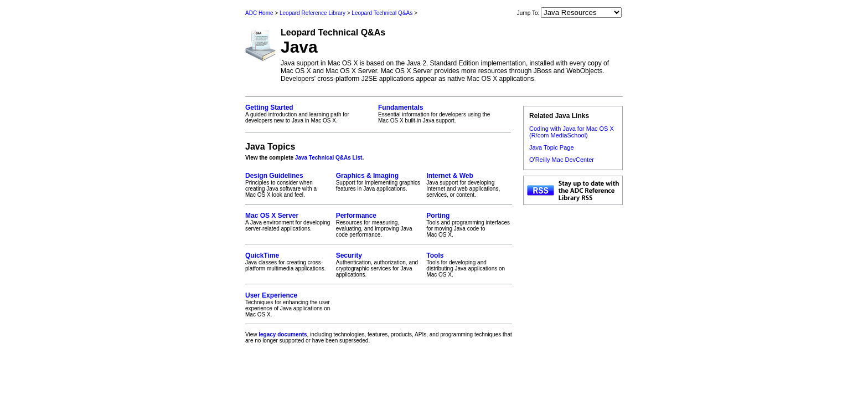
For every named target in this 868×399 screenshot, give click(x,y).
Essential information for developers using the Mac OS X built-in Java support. (441, 114)
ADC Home (259, 13)
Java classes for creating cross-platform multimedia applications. (288, 262)
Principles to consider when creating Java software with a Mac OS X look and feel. (288, 185)
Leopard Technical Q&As (382, 13)
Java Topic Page (552, 147)
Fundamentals (401, 108)
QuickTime (262, 255)
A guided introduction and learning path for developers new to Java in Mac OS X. (308, 114)
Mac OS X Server (272, 216)
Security (349, 255)
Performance (356, 216)
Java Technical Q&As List (329, 158)
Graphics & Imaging (367, 176)
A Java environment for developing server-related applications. (288, 222)
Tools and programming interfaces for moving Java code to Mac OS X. (469, 225)
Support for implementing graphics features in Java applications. (379, 182)
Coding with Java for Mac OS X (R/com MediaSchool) (572, 132)
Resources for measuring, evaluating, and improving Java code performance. (379, 225)
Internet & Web (449, 176)
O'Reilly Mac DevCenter (562, 160)
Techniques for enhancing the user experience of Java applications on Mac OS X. (288, 305)
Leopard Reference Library (312, 13)
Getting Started (269, 108)
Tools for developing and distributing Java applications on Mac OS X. (469, 265)
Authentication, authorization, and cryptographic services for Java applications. (379, 265)
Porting (438, 216)
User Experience (271, 295)
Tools (435, 255)
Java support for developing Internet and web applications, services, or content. (469, 185)
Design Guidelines (274, 176)
